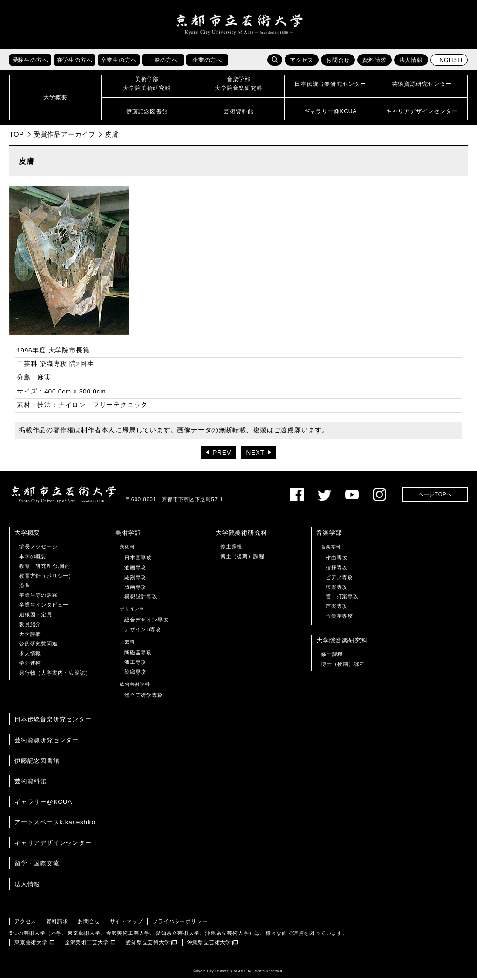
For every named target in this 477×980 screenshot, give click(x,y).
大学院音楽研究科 (342, 642)
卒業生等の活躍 (38, 597)
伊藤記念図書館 (37, 762)
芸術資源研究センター (47, 742)
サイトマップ (126, 923)
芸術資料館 (31, 783)
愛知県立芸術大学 (148, 944)
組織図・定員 (36, 616)
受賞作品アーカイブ (65, 136)
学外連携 (30, 665)
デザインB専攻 (143, 631)
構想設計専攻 (141, 598)
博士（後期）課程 (242, 558)
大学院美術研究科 (241, 535)
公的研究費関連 (38, 645)
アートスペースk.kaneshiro (55, 824)
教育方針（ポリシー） (47, 578)
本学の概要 (33, 558)
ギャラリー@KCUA (43, 804)
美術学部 (128, 535)
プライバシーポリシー (180, 923)
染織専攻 (135, 674)
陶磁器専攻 (138, 654)
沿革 (25, 587)
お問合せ (338, 62)
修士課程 (231, 548)
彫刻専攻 (135, 579)
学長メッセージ (38, 548)
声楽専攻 (337, 608)
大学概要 (27, 535)
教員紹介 (30, 626)
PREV (222, 454)
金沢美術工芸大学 (87, 944)
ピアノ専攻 (339, 579)
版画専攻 (135, 588)
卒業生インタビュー (44, 607)
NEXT (255, 454)
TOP (17, 136)
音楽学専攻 (339, 618)
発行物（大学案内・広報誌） (55, 674)
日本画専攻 (138, 559)
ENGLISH (449, 62)
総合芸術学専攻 (144, 697)
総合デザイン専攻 (146, 621)
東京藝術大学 (31, 944)
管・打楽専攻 (342, 598)
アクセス (302, 62)
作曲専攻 (337, 559)
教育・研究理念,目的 (45, 568)
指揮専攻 (337, 569)
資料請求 (374, 62)
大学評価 (30, 635)
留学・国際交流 (37, 865)
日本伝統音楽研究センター (53, 721)
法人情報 (411, 62)
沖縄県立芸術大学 (209, 944)
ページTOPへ (435, 496)
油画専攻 (135, 569)
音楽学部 (329, 535)
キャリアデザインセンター (53, 845)
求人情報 (30, 655)
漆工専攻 (135, 664)
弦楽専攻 (337, 588)
